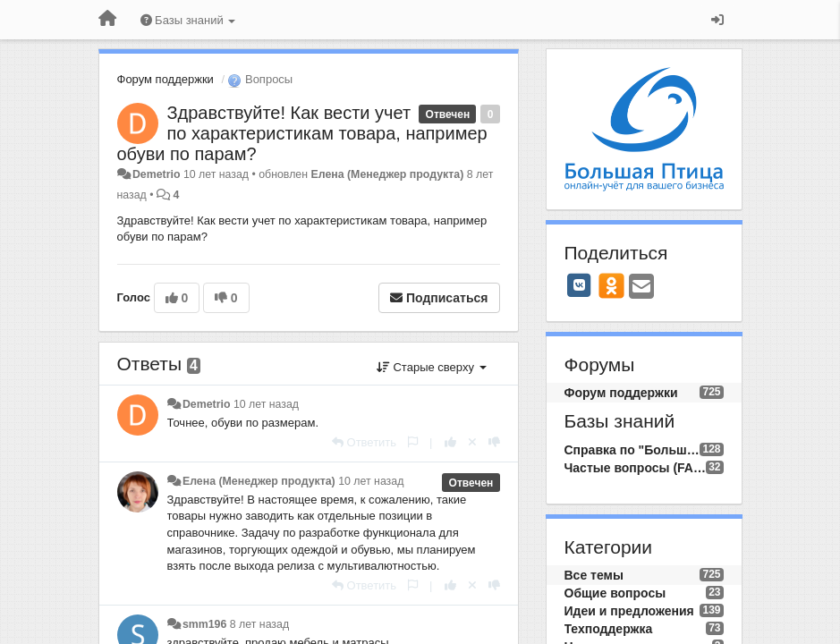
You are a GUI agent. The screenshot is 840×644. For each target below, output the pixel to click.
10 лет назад (266, 404)
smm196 (204, 624)
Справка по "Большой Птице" (632, 450)
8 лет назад (259, 624)
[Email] (641, 288)
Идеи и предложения (629, 611)
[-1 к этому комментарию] (494, 442)
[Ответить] (364, 442)
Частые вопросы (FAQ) (636, 468)
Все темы (594, 575)
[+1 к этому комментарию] (450, 442)
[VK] (580, 285)
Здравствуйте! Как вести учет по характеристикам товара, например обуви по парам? (302, 133)
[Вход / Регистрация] (717, 20)
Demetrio (157, 174)
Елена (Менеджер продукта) (387, 174)
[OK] (611, 285)
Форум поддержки (165, 79)
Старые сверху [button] (432, 367)
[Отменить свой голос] (472, 442)
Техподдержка (609, 629)
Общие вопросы (615, 593)
